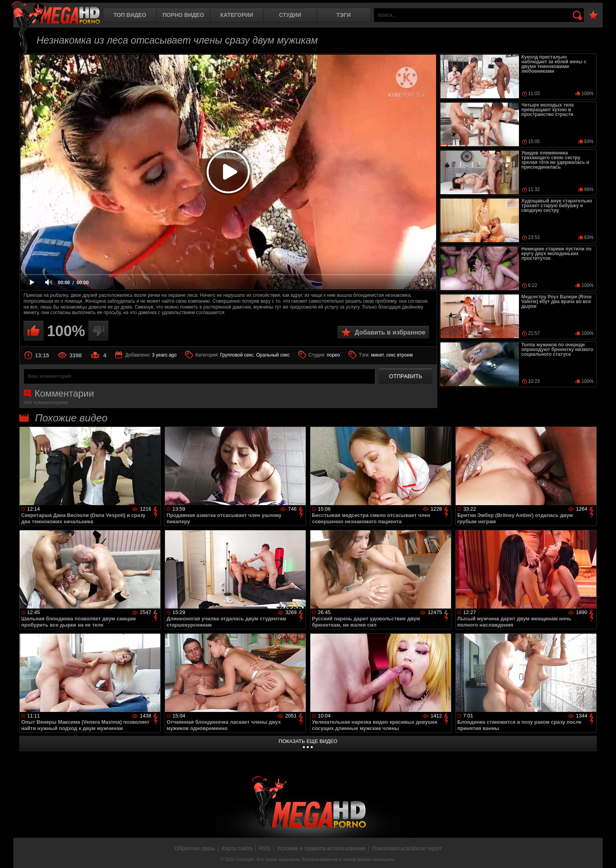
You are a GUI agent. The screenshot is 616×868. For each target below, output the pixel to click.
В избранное (593, 16)
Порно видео (183, 15)
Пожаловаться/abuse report (407, 848)
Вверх (604, 853)
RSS (265, 848)
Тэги (344, 15)
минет (377, 355)
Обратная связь (195, 848)
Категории (237, 15)
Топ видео (130, 15)
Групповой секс (237, 355)
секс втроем (399, 355)
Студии (290, 15)
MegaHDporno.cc (56, 14)
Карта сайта (237, 848)
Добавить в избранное (390, 332)
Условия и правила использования (321, 848)
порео (333, 355)
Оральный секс (273, 355)
